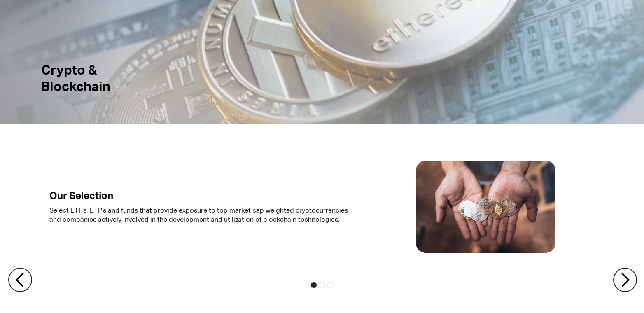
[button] (16, 280)
